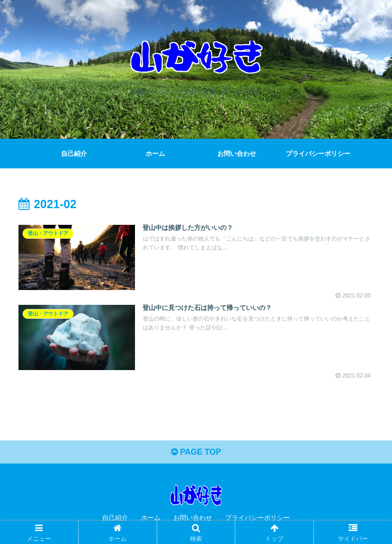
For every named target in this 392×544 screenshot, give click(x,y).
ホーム (151, 519)
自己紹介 (115, 519)
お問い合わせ (193, 519)
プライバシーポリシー (257, 519)
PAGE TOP (196, 453)
